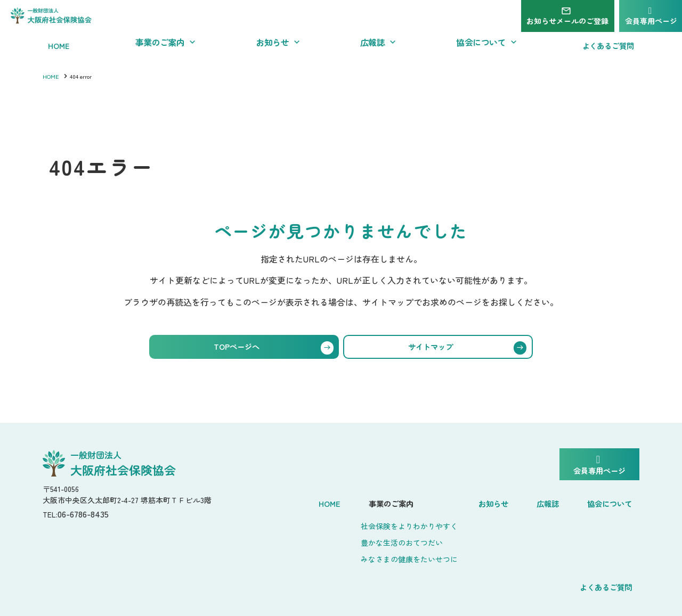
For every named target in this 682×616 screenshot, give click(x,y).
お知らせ (428, 501)
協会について (531, 501)
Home (274, 501)
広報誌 (475, 501)
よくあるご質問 (606, 501)
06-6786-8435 (89, 518)
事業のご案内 (328, 501)
